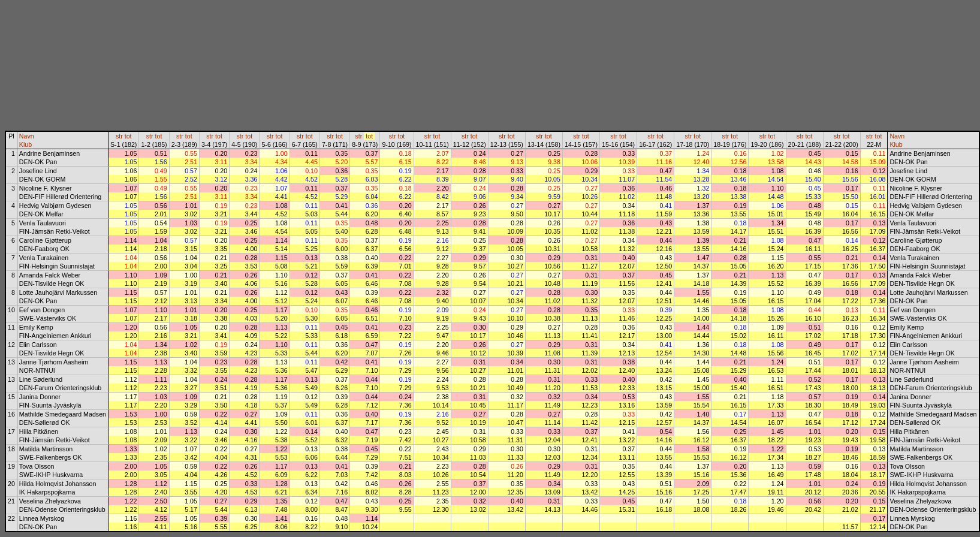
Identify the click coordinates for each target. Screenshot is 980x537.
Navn (27, 136)
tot (128, 136)
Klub (25, 144)
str (119, 136)
